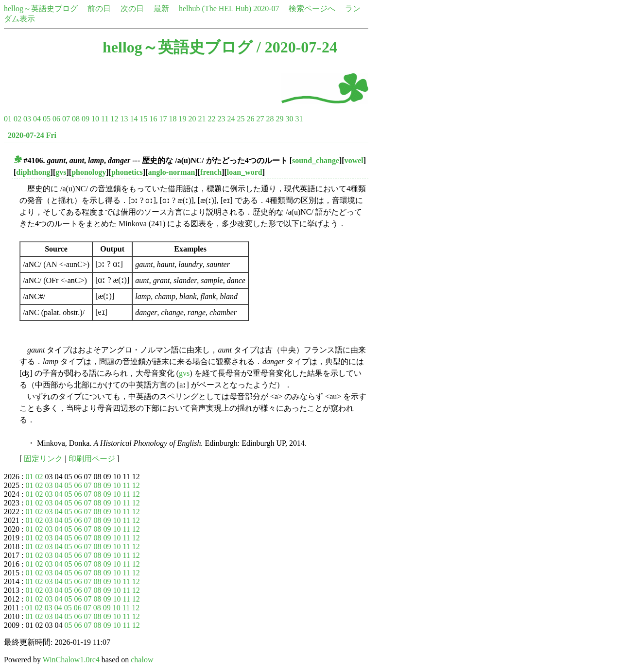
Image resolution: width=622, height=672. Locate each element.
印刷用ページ (92, 459)
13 (124, 119)
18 (173, 119)
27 (260, 119)
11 (105, 119)
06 (56, 119)
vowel (354, 160)
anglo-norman (172, 172)
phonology (89, 172)
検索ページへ (312, 8)
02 (17, 119)
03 (27, 119)
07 (66, 119)
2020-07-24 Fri (32, 135)
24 (231, 119)
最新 (161, 8)
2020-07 (266, 8)
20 (192, 119)
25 (241, 119)
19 (182, 119)
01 (8, 119)
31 (299, 119)
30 (289, 119)
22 (211, 119)
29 (279, 119)
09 (86, 119)
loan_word (245, 172)
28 (270, 119)
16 (153, 119)
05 (47, 119)
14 (134, 119)
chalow (142, 660)
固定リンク (43, 459)
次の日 (132, 8)
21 (202, 119)
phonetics (127, 172)
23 (221, 119)
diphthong (33, 172)
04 (37, 119)
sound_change (316, 160)
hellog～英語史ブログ (41, 8)
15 (143, 119)
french (211, 172)
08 (76, 119)
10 (95, 119)
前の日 (99, 8)
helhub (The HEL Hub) (215, 8)
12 (114, 119)
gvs (61, 172)
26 (250, 119)
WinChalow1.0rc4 (71, 660)
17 (163, 119)
